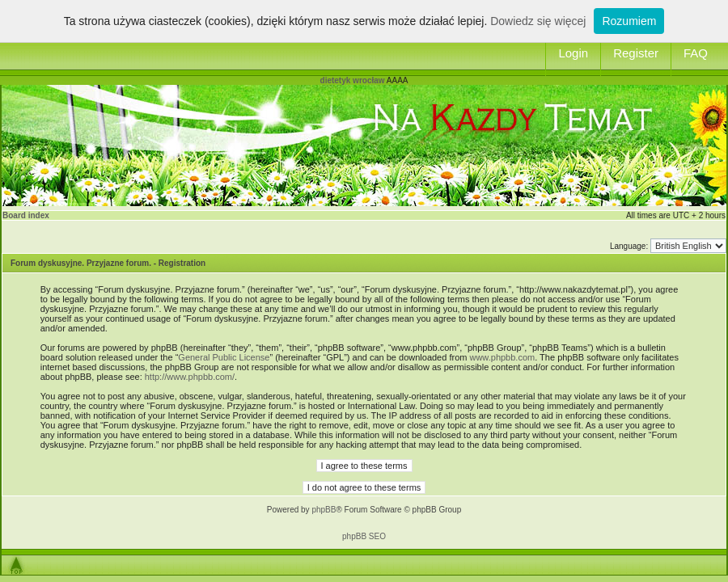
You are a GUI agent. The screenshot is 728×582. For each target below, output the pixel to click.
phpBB (324, 510)
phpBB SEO (364, 536)
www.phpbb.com (502, 357)
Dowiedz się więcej (538, 21)
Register (636, 53)
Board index (26, 215)
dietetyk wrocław (353, 80)
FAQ (696, 53)
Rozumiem (629, 21)
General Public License (224, 357)
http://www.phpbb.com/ (190, 377)
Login (573, 53)
